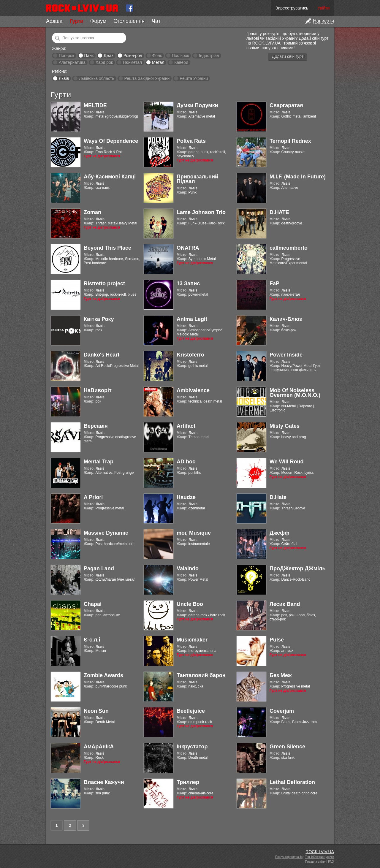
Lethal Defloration (292, 782)
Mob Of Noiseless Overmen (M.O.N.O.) (295, 393)
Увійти (323, 8)
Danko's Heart (102, 355)
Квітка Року (99, 319)
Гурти (76, 21)
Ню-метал (132, 62)
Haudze (186, 497)
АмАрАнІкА (99, 747)
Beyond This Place (107, 248)
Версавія (96, 426)
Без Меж (281, 675)
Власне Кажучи (104, 782)
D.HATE (279, 212)
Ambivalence (193, 390)
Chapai (93, 604)
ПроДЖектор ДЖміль (298, 568)
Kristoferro (190, 355)
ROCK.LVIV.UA (320, 852)
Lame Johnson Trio (201, 212)
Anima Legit (192, 319)
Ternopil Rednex (290, 141)
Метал (158, 62)
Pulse (277, 640)
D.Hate (278, 497)
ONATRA (188, 248)
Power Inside (286, 355)
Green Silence (287, 747)
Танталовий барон (201, 675)
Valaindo (188, 568)
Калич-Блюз (286, 319)
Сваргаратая (286, 105)
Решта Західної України (147, 78)
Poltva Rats (191, 141)
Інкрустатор (192, 747)
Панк (89, 56)
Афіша (54, 21)
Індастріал (209, 56)
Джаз (109, 56)
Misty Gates (285, 426)
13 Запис (188, 283)
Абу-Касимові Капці (110, 177)
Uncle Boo (190, 604)
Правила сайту (315, 862)
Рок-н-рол (133, 56)
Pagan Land (99, 568)
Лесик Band (285, 604)
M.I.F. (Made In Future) (298, 177)
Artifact (186, 426)
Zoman (92, 212)
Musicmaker (192, 640)
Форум (98, 21)
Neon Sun (96, 711)
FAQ (331, 862)
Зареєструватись (292, 8)
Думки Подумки (197, 105)
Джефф (280, 533)
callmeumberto (289, 248)
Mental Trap (99, 462)
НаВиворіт (98, 390)
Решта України (194, 78)
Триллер (188, 782)
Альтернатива (72, 62)
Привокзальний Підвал (197, 179)
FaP (274, 283)
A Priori (93, 497)
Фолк (157, 56)
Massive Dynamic (106, 533)
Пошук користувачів (289, 857)
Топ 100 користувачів (319, 857)
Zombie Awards (103, 675)
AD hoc (186, 462)
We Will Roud (287, 462)
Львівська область (97, 78)
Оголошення (129, 21)
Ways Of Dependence (111, 141)
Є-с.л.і (92, 640)
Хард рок (104, 62)
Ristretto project (104, 283)
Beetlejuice (191, 711)
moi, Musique (194, 533)
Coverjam (282, 711)
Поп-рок (66, 56)
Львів (64, 78)
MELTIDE (95, 105)
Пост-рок (180, 56)
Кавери (181, 62)
